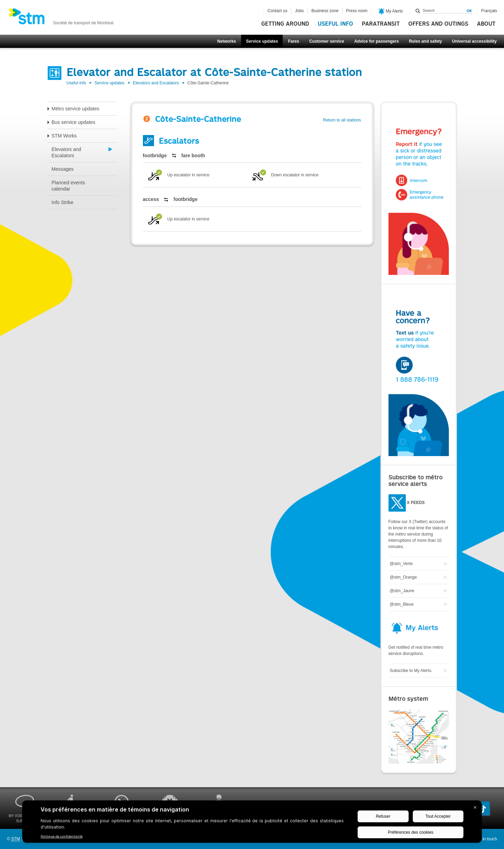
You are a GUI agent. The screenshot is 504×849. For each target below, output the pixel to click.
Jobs (299, 11)
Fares (293, 41)
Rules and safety (425, 41)
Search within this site (418, 11)
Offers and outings (438, 24)
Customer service (327, 41)
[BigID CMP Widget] (252, 823)
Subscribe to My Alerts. (411, 671)
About (486, 24)
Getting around (285, 24)
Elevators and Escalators (156, 83)
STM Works (64, 136)
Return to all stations (342, 120)
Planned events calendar (69, 186)
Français (489, 11)
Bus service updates (74, 122)
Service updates (262, 41)
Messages (63, 169)
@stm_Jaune (402, 591)
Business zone (325, 11)
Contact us (277, 11)
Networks (227, 41)
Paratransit (381, 24)
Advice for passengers (377, 41)
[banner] (61, 18)
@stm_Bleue (402, 604)
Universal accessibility (474, 41)
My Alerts (391, 11)
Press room (357, 11)
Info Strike (63, 202)
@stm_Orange (403, 577)
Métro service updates (76, 109)
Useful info (335, 24)
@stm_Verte (401, 564)
